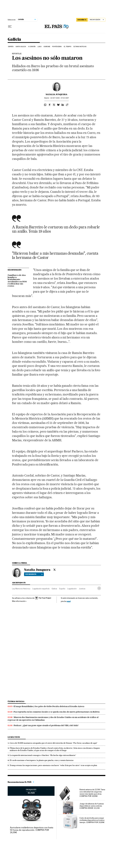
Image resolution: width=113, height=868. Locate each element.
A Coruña (32, 47)
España (11, 47)
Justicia (82, 589)
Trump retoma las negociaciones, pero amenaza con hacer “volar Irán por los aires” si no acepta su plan (53, 765)
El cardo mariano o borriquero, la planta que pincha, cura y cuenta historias (42, 760)
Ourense (47, 47)
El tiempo (68, 47)
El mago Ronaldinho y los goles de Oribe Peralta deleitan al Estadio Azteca (49, 706)
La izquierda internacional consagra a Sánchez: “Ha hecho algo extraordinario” (43, 755)
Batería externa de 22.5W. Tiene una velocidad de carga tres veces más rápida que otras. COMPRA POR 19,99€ (92, 793)
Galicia (14, 39)
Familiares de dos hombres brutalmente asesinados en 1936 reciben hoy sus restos (17, 281)
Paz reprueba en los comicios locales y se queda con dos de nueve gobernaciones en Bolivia (57, 712)
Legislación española (41, 589)
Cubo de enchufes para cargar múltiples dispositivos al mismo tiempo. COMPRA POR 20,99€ (92, 820)
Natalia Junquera (56, 94)
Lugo (39, 47)
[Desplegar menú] (10, 27)
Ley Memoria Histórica (21, 589)
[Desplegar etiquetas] (99, 588)
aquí (69, 601)
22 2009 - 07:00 (60, 98)
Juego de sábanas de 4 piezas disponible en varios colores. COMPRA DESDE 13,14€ (92, 806)
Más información (19, 601)
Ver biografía (34, 574)
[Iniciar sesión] (97, 20)
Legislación (72, 589)
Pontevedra (57, 47)
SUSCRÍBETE (82, 20)
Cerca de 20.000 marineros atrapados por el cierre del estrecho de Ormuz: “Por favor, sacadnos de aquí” (54, 743)
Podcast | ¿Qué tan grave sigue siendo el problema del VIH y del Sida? (46, 725)
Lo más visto (14, 737)
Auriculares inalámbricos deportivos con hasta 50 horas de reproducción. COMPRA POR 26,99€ (32, 830)
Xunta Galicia (21, 47)
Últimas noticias (80, 47)
